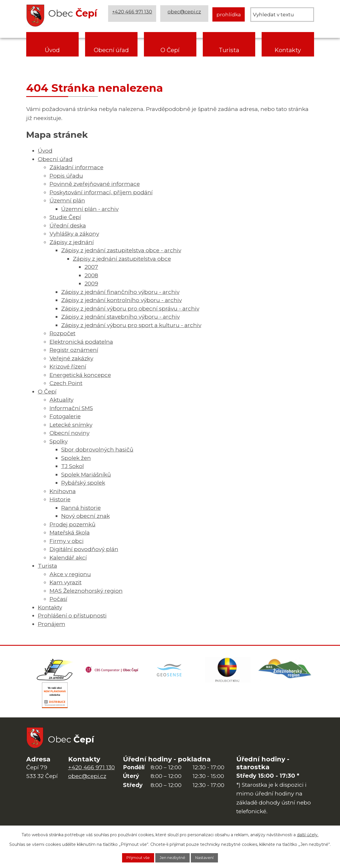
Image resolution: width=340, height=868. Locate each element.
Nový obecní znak (86, 516)
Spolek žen (76, 458)
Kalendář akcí (68, 558)
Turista (229, 50)
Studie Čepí (65, 217)
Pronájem (52, 624)
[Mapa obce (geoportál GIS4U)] (170, 671)
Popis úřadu (66, 176)
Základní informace (76, 167)
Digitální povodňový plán (84, 549)
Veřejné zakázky (71, 358)
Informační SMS (71, 408)
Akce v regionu (70, 574)
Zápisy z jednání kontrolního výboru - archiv (121, 300)
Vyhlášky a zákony (74, 234)
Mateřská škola (70, 533)
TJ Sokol (73, 466)
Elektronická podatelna (81, 342)
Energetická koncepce (80, 375)
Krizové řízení (68, 367)
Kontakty (288, 50)
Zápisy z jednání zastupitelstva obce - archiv (121, 250)
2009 (91, 284)
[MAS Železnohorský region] (285, 671)
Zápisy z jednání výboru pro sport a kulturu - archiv (131, 325)
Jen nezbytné (173, 857)
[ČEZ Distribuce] (55, 701)
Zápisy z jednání (72, 242)
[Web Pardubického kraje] (228, 671)
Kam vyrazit (66, 582)
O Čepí (170, 50)
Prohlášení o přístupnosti (72, 616)
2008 (91, 275)
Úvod (52, 50)
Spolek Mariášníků (86, 475)
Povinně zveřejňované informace (95, 184)
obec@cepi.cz (185, 14)
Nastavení (211, 857)
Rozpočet (62, 333)
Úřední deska (68, 226)
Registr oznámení (74, 350)
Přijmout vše (133, 857)
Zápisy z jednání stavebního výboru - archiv (120, 317)
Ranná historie (81, 508)
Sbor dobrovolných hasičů (97, 450)
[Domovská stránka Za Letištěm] (55, 671)
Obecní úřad (111, 50)
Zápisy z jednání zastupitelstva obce (122, 259)
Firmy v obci (67, 541)
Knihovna (63, 491)
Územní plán (67, 201)
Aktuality (61, 400)
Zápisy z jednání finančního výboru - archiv (120, 292)
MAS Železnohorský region (86, 591)
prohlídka (229, 14)
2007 (91, 267)
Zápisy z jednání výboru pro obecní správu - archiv (130, 309)
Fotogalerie (65, 416)
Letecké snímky (71, 425)
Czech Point (66, 383)
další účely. (308, 834)
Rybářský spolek (83, 483)
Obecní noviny (69, 433)
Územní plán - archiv (90, 209)
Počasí (58, 599)
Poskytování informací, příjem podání (101, 192)
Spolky (59, 441)
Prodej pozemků (73, 524)
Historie (60, 499)
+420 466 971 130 (133, 14)
